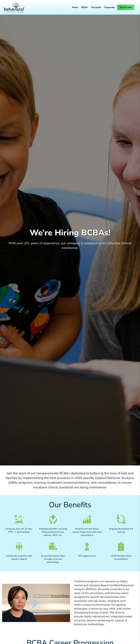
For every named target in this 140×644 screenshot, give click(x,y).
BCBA (84, 7)
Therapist (96, 7)
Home (75, 7)
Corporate (109, 7)
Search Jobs (126, 7)
